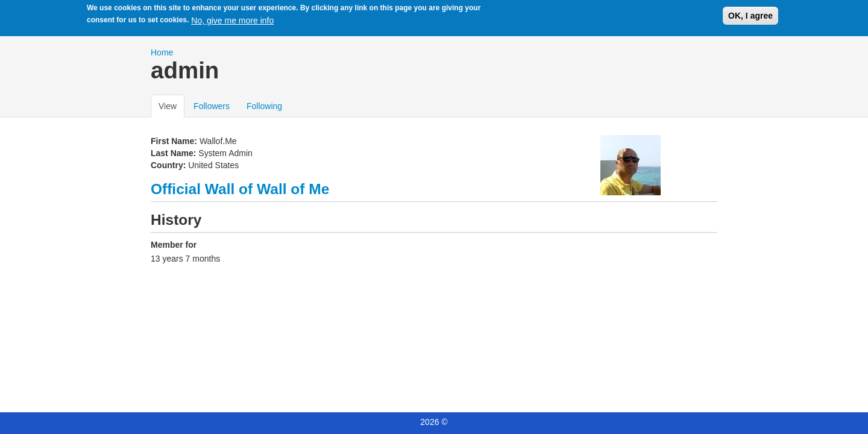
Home (162, 52)
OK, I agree (750, 14)
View (171, 105)
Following (264, 106)
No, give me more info (232, 19)
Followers (212, 106)
